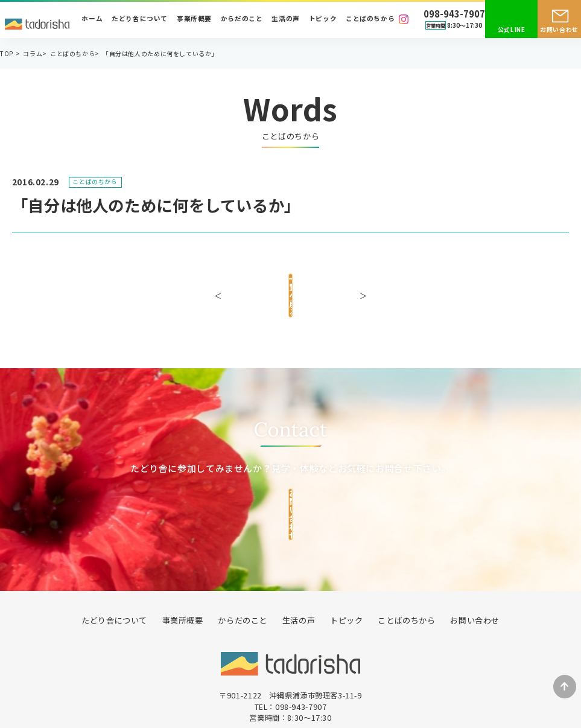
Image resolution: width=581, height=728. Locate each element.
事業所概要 (194, 19)
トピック (323, 19)
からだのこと (242, 19)
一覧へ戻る (290, 288)
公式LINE (512, 30)
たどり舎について (140, 19)
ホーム (92, 19)
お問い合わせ (559, 30)
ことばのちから (370, 19)
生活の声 (285, 19)
